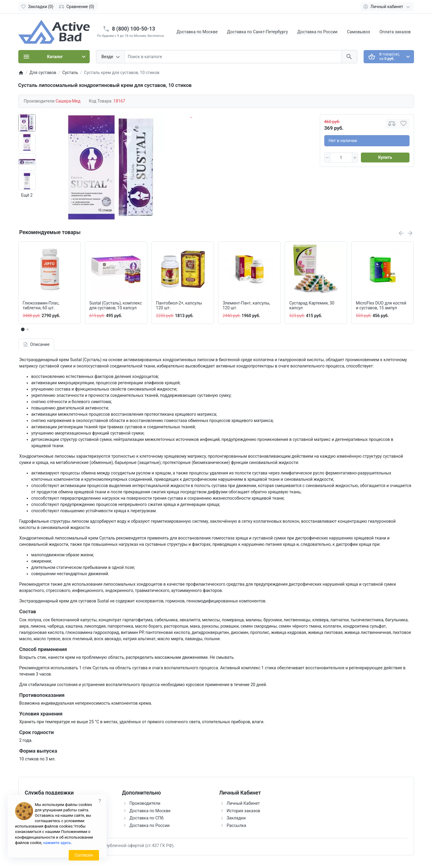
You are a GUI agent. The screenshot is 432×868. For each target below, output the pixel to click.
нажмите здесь (57, 843)
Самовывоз (358, 32)
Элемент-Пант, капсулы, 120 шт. (246, 306)
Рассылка (237, 825)
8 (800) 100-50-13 (133, 29)
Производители (145, 803)
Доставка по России (317, 32)
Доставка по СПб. (147, 818)
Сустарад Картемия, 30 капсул (312, 306)
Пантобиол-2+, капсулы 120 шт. (179, 306)
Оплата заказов (395, 32)
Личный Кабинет (243, 803)
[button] (28, 329)
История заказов (244, 811)
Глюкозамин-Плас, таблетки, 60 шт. (41, 306)
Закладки (236, 818)
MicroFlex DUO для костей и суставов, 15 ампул (381, 306)
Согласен (84, 855)
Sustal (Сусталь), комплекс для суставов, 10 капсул (116, 306)
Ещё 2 (27, 195)
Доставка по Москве (197, 32)
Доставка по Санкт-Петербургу (258, 32)
